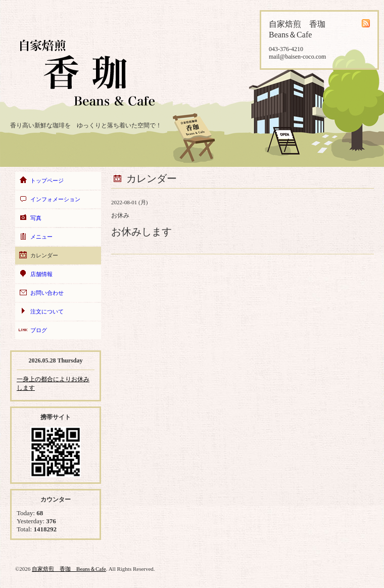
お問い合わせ (47, 293)
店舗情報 (41, 274)
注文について (47, 311)
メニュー (41, 237)
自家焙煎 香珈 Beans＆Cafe (69, 569)
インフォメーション (55, 199)
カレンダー (44, 255)
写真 (36, 218)
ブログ (39, 330)
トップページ (47, 180)
